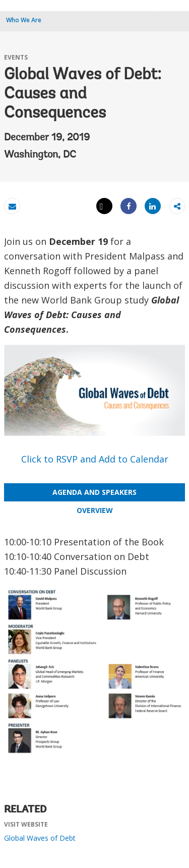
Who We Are (24, 20)
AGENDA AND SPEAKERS (94, 492)
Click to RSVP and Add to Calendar (95, 459)
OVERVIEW (95, 510)
